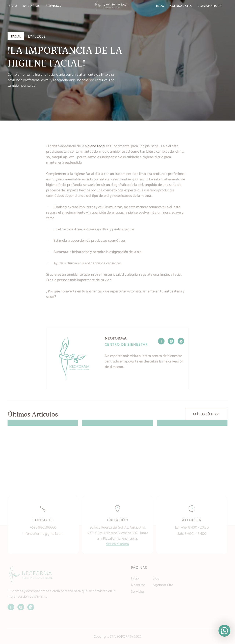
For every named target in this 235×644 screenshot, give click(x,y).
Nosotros (138, 585)
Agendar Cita (163, 585)
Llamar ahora (210, 6)
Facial (16, 36)
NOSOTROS (31, 6)
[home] (112, 6)
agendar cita (181, 6)
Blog (156, 578)
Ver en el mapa (117, 544)
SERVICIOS (54, 6)
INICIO (12, 6)
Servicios (138, 591)
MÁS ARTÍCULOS (206, 414)
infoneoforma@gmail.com (43, 534)
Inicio (135, 578)
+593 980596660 (43, 527)
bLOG (160, 6)
